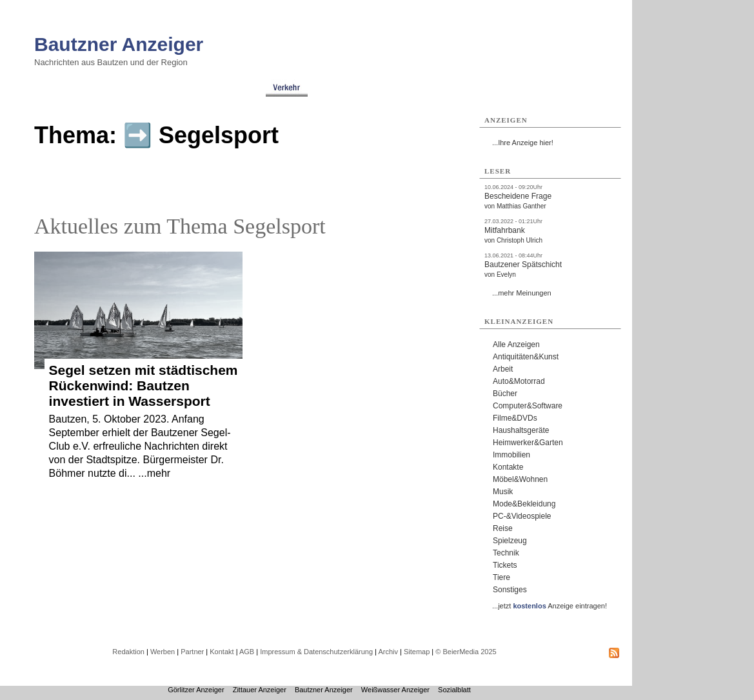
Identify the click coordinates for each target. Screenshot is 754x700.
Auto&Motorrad (519, 381)
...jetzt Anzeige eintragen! (550, 606)
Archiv (388, 652)
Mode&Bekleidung (524, 504)
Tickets (505, 565)
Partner (192, 652)
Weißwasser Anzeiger (395, 690)
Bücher (505, 394)
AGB (247, 652)
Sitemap (417, 652)
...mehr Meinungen (522, 293)
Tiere (501, 577)
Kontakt (222, 652)
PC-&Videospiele (522, 516)
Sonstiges (510, 590)
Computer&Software (528, 406)
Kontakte (508, 467)
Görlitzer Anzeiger (196, 690)
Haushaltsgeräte (521, 430)
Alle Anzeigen (516, 345)
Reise (503, 528)
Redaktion (128, 652)
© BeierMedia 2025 (466, 652)
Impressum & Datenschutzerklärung (316, 652)
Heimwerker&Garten (528, 443)
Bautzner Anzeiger (119, 44)
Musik (503, 492)
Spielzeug (510, 541)
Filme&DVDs (515, 418)
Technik (506, 553)
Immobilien (511, 455)
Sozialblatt (454, 690)
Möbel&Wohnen (520, 479)
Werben (163, 652)
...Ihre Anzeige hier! (523, 143)
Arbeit (503, 369)
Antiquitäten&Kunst (526, 357)
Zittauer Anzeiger (260, 690)
